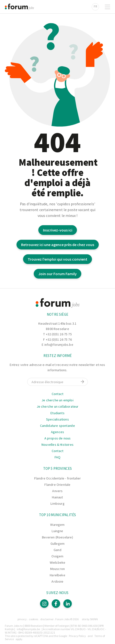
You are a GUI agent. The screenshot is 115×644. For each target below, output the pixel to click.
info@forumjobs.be (59, 345)
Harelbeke (57, 575)
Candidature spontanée (58, 426)
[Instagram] (44, 604)
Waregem (57, 525)
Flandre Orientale (57, 485)
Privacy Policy (77, 636)
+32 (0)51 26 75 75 (59, 334)
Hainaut (57, 497)
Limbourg (57, 504)
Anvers (57, 491)
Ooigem (57, 556)
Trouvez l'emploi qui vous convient (57, 259)
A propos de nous (58, 438)
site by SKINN (90, 619)
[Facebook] (56, 604)
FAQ (58, 457)
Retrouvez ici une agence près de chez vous (58, 245)
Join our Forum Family (57, 274)
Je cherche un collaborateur (58, 406)
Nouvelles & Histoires (57, 445)
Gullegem (57, 544)
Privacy (22, 619)
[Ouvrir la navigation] (107, 7)
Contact (57, 394)
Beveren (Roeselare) (57, 537)
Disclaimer (47, 619)
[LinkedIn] (68, 604)
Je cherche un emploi (57, 400)
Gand (57, 550)
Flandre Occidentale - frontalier (58, 478)
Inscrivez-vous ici (58, 230)
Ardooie (57, 581)
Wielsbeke (58, 562)
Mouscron (57, 569)
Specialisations (57, 419)
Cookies (33, 619)
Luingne (57, 531)
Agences (57, 432)
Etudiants (57, 413)
